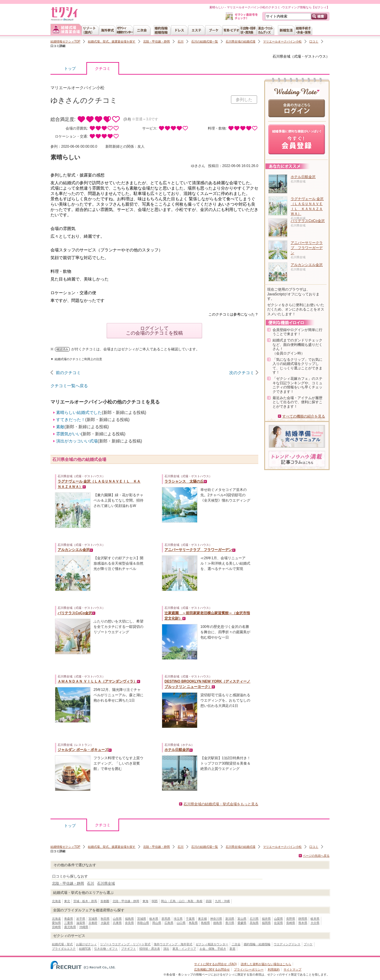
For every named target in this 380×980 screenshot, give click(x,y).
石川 (180, 41)
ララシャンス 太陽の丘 (184, 481)
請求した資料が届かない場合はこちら (266, 964)
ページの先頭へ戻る (316, 856)
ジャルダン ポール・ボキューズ (83, 750)
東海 (145, 901)
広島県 (169, 923)
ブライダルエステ (64, 949)
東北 (67, 901)
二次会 (236, 944)
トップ (70, 68)
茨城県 (142, 919)
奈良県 (129, 923)
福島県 (129, 919)
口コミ (314, 41)
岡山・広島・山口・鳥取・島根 (182, 901)
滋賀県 (81, 923)
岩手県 (81, 919)
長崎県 (291, 923)
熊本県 (303, 923)
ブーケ (308, 944)
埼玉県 (178, 919)
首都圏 (105, 901)
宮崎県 (56, 927)
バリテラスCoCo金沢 (75, 613)
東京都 (202, 919)
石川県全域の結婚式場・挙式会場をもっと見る (221, 804)
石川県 (254, 919)
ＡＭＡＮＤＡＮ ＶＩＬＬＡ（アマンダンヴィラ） (97, 681)
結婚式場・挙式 (62, 944)
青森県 (69, 919)
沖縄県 (84, 927)
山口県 (181, 923)
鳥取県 (193, 923)
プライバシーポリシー (249, 969)
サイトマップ (292, 969)
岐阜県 (315, 919)
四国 (209, 901)
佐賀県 (278, 923)
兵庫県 (117, 923)
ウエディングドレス (287, 944)
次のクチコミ (242, 373)
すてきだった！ (71, 420)
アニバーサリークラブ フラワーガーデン (198, 550)
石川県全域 (281, 56)
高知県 (254, 923)
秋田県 (105, 919)
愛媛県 (242, 923)
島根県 (205, 923)
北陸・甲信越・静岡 (156, 41)
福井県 (266, 919)
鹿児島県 (70, 927)
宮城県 (93, 919)
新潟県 (230, 919)
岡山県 (157, 923)
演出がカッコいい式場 (77, 441)
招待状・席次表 (150, 949)
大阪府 (105, 923)
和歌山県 (143, 923)
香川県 (230, 923)
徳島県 (218, 923)
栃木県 (154, 919)
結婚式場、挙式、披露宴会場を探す (112, 41)
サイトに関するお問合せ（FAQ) (215, 964)
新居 (232, 949)
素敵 (60, 427)
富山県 (242, 919)
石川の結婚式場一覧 (205, 41)
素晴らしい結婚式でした (79, 412)
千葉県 (190, 919)
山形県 (117, 919)
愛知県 (56, 923)
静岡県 (303, 919)
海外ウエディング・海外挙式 (173, 944)
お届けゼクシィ (86, 944)
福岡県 (266, 923)
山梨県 (278, 919)
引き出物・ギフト (106, 949)
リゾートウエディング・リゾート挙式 (125, 944)
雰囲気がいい (69, 434)
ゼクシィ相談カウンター (212, 944)
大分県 (315, 923)
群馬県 (166, 919)
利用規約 (274, 969)
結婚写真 (85, 949)
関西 (155, 901)
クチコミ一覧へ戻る (69, 386)
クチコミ (103, 70)
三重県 (69, 923)
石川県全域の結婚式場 (240, 41)
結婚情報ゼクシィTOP (65, 41)
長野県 (291, 919)
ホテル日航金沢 (177, 750)
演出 (166, 949)
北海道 (56, 901)
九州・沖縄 (222, 901)
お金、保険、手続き (213, 949)
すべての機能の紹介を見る (304, 416)
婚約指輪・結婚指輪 (257, 944)
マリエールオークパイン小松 (282, 41)
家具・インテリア (184, 949)
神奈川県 (216, 919)
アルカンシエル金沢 (74, 550)
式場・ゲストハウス (310, 56)
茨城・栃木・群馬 (85, 901)
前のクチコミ (68, 373)
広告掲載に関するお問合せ (212, 969)
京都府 (93, 923)
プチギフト (129, 949)
